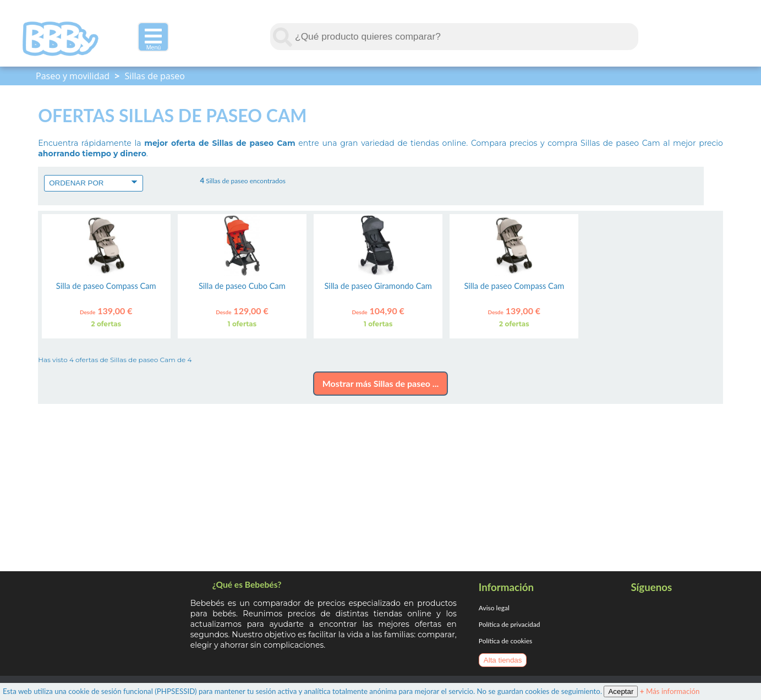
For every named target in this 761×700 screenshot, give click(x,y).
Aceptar (621, 691)
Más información (670, 691)
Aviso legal (494, 608)
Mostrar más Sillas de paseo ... (381, 383)
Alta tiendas (503, 660)
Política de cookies (505, 641)
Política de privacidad (510, 624)
